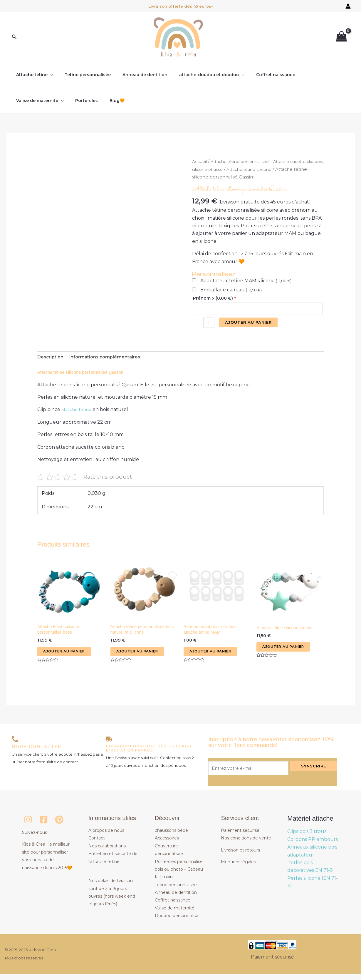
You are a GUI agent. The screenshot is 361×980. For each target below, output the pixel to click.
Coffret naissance (260, 75)
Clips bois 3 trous (307, 838)
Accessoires (167, 844)
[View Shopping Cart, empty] (341, 37)
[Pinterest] (59, 826)
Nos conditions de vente (246, 844)
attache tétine (78, 412)
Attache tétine (33, 75)
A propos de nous (106, 837)
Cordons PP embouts (313, 845)
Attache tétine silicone (273, 169)
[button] (14, 37)
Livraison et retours (240, 856)
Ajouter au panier (250, 323)
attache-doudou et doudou (199, 75)
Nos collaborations (107, 852)
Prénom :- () (214, 298)
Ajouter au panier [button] (67, 656)
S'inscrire (314, 771)
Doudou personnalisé (177, 922)
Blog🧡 (53, 101)
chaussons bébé (171, 837)
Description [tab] (52, 359)
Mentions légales (238, 868)
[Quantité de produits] (209, 324)
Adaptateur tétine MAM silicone (246, 281)
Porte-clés (26, 101)
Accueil (200, 161)
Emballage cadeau (231, 290)
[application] (48, 75)
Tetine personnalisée (82, 75)
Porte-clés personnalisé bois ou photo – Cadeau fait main (179, 875)
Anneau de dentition (136, 75)
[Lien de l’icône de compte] (348, 6)
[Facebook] (44, 826)
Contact (97, 844)
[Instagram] (28, 826)
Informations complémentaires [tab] (110, 359)
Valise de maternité (311, 75)
